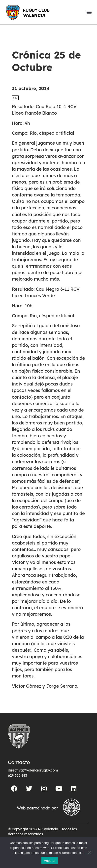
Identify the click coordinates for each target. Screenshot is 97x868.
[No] (89, 852)
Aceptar (50, 861)
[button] (89, 12)
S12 (15, 98)
